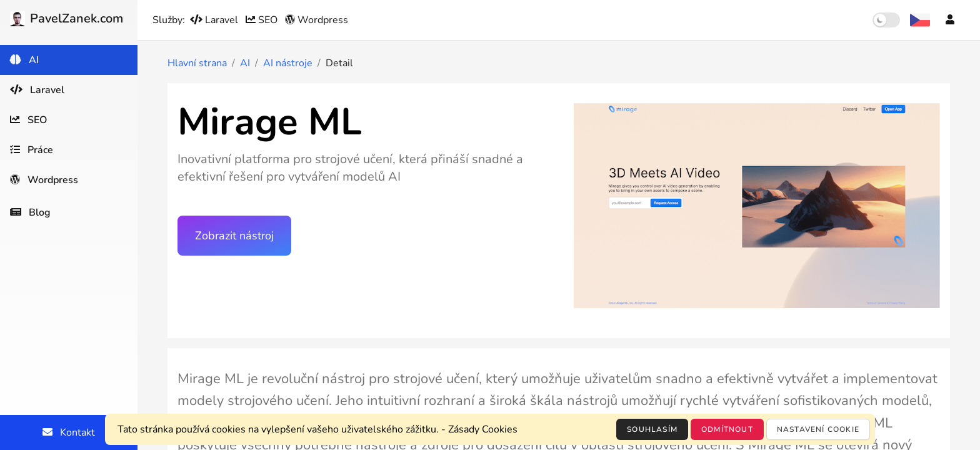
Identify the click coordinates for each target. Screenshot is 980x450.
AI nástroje (288, 63)
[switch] (886, 20)
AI (245, 63)
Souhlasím (652, 429)
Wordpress (317, 20)
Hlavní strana (197, 63)
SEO (263, 20)
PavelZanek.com (67, 18)
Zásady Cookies (483, 429)
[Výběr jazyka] (920, 20)
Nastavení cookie (818, 429)
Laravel (215, 20)
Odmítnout (727, 429)
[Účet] (950, 20)
